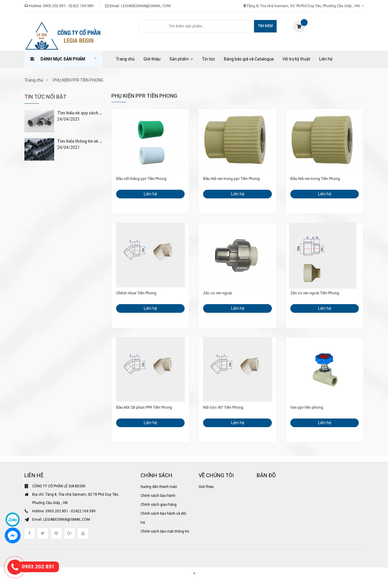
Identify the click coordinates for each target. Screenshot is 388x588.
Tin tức (208, 59)
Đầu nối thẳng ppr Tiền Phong (141, 179)
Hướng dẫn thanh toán (159, 487)
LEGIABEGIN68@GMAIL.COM (146, 6)
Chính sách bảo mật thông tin (165, 531)
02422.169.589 (81, 6)
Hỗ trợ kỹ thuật (297, 59)
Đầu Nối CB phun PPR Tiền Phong (144, 407)
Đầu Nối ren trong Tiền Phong (315, 179)
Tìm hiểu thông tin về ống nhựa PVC (92, 141)
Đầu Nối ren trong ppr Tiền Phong (231, 179)
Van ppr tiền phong (307, 407)
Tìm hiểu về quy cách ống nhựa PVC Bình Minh (102, 113)
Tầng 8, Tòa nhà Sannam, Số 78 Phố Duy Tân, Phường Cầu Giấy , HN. (305, 6)
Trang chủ (125, 59)
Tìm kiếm (265, 26)
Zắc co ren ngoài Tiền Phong (315, 293)
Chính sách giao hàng (159, 505)
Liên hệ (326, 59)
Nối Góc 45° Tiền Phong (223, 407)
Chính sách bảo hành (158, 496)
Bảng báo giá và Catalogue (249, 59)
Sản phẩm (179, 59)
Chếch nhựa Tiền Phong (136, 293)
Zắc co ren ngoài (218, 293)
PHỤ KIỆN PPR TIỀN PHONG (77, 80)
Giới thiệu (152, 59)
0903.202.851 (54, 6)
